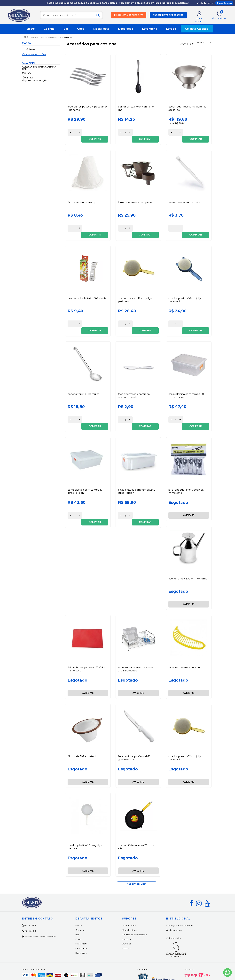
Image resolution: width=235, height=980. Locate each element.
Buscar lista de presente (168, 17)
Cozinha (49, 32)
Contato (134, 924)
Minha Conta (137, 901)
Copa (81, 32)
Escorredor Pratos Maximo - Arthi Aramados (136, 645)
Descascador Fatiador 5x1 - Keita (88, 288)
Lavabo (171, 32)
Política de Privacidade (142, 910)
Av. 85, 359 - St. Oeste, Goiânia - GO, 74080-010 (47, 912)
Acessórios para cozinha (58, 40)
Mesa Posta (101, 32)
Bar (66, 32)
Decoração (126, 32)
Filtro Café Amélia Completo (136, 199)
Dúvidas (134, 920)
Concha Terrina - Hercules (84, 377)
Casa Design (224, 3)
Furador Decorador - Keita (185, 199)
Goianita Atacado (197, 32)
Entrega (134, 915)
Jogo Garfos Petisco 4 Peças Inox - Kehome (85, 111)
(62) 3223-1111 (33, 901)
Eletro (31, 32)
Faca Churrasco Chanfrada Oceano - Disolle (134, 378)
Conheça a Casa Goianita (184, 901)
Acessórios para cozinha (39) (39, 71)
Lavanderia (150, 32)
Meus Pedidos (137, 906)
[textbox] (71, 17)
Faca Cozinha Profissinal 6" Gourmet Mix (134, 734)
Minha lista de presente (129, 17)
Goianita (81, 40)
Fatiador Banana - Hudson (185, 643)
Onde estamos (178, 906)
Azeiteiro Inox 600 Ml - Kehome (188, 554)
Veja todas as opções (34, 57)
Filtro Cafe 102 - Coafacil (82, 732)
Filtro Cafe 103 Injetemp (83, 199)
